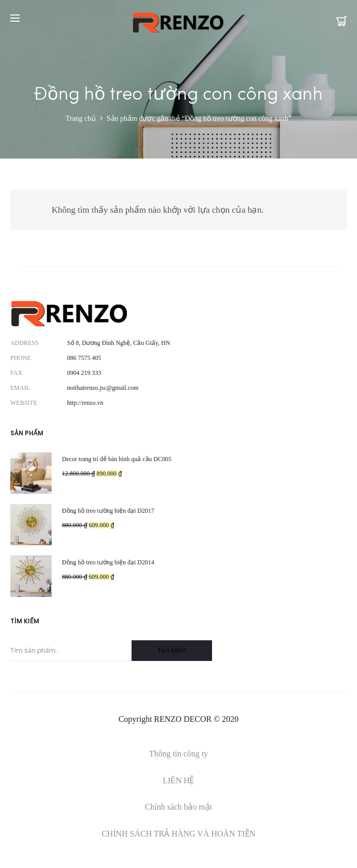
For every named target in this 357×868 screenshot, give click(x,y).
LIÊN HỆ (179, 780)
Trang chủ (81, 119)
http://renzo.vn (85, 403)
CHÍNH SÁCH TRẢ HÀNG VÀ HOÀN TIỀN (178, 834)
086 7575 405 (84, 358)
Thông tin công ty (178, 754)
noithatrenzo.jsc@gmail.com (103, 388)
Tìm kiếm (172, 650)
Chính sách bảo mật (178, 807)
